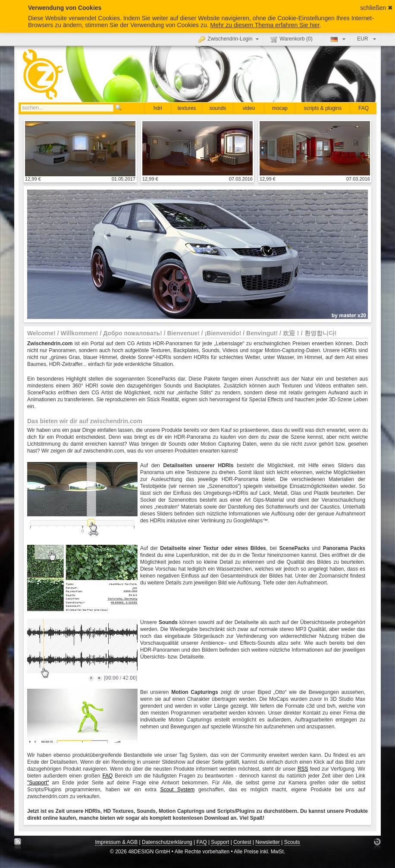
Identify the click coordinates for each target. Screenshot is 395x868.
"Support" (38, 783)
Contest (242, 842)
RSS (303, 769)
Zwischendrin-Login (230, 39)
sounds (218, 108)
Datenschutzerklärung (167, 842)
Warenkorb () (291, 39)
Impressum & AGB (117, 842)
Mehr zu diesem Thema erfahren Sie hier (265, 25)
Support (220, 842)
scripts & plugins (323, 108)
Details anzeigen (80, 148)
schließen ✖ (376, 8)
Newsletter (268, 842)
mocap (280, 108)
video (249, 108)
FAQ (364, 108)
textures (187, 108)
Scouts (292, 842)
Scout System (178, 790)
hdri (158, 108)
